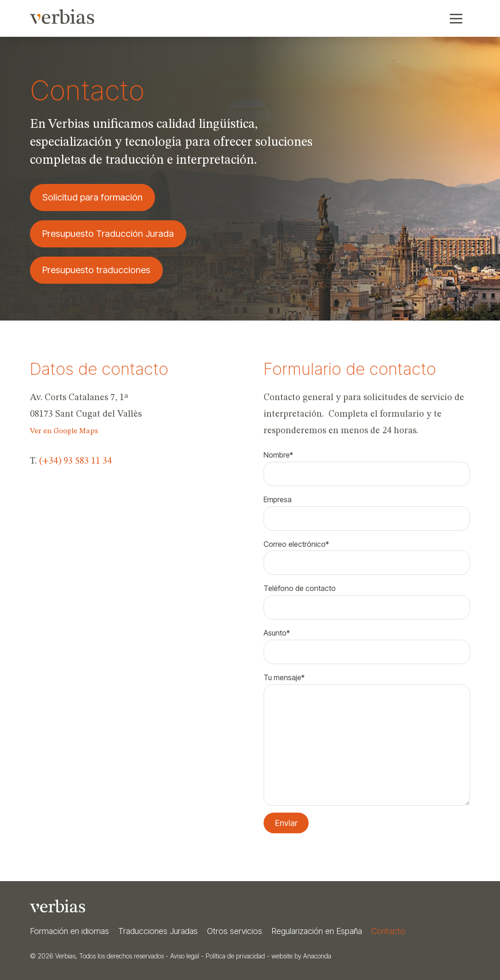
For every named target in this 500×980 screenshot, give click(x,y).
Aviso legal (185, 956)
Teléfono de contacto (367, 598)
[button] (456, 18)
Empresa (367, 510)
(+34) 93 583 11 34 (75, 461)
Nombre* (367, 465)
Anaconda (317, 956)
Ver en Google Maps (64, 431)
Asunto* (367, 643)
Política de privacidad (235, 956)
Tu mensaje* (367, 684)
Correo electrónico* (367, 554)
